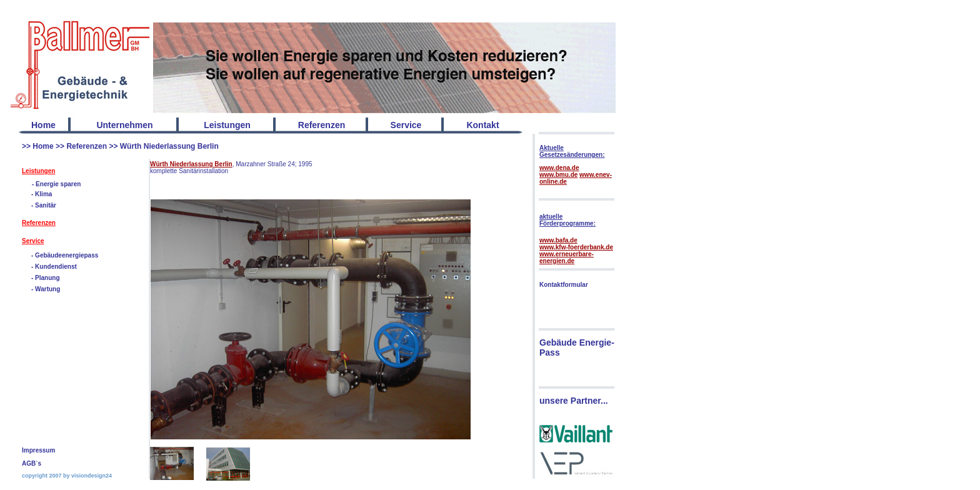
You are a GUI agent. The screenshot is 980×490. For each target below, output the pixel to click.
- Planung (46, 278)
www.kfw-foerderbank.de (576, 247)
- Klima (42, 194)
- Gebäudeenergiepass (65, 255)
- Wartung (46, 289)
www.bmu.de (558, 175)
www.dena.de (559, 168)
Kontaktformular (564, 285)
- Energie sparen (56, 184)
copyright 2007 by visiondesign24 (67, 476)
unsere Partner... (574, 401)
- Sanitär (44, 205)
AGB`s (32, 463)
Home (43, 125)
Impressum (38, 450)
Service (33, 241)
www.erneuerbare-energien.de (567, 257)
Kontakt (482, 125)
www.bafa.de (558, 240)
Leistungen (38, 171)
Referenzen (87, 146)
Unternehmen (124, 125)
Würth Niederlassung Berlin (169, 146)
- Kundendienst (54, 267)
